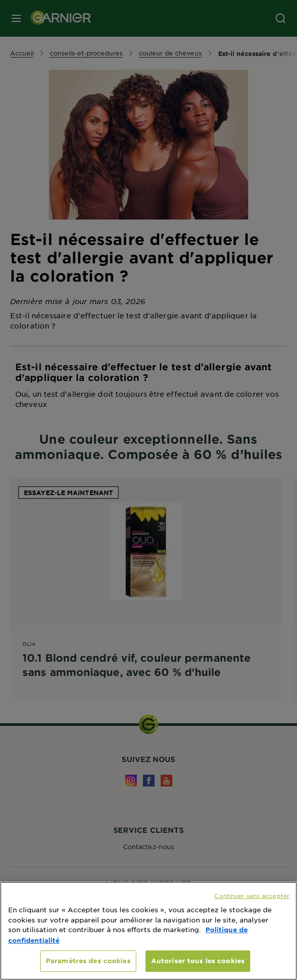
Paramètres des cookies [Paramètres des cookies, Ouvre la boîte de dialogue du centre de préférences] (88, 961)
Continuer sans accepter (252, 895)
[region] (148, 931)
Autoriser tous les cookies (198, 961)
